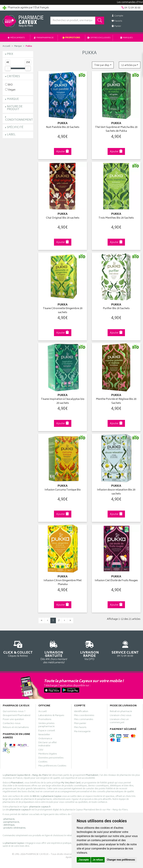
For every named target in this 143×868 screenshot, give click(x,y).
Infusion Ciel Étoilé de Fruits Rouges (116, 581)
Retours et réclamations (16, 728)
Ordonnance (45, 739)
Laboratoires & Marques (51, 716)
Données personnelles (51, 758)
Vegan (10, 90)
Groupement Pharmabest (17, 716)
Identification (81, 712)
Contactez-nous (12, 724)
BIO (9, 85)
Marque (18, 46)
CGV (41, 750)
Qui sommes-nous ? (14, 712)
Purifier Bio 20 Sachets (116, 309)
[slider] (8, 68)
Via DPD (89, 650)
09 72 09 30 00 (125, 648)
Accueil (6, 46)
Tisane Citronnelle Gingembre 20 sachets (63, 311)
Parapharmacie (44, 38)
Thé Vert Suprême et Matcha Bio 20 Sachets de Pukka (116, 129)
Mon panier (80, 724)
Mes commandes (84, 720)
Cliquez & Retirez (18, 648)
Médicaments (16, 38)
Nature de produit (15, 108)
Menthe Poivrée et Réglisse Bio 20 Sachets (116, 401)
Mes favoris (80, 728)
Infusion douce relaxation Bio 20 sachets (116, 492)
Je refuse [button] (98, 860)
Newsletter (44, 735)
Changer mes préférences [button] (121, 860)
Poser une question (13, 720)
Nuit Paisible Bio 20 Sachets (63, 127)
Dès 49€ (54, 652)
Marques (127, 38)
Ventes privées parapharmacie (47, 725)
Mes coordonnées (84, 716)
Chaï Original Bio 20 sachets (63, 218)
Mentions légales (48, 754)
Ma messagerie (82, 732)
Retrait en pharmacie (121, 712)
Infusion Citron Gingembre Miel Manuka (63, 583)
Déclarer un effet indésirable (47, 745)
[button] (103, 65)
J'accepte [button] (84, 860)
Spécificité (15, 127)
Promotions (71, 38)
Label (11, 135)
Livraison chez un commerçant (119, 721)
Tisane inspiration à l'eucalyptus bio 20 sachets (63, 401)
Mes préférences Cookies (52, 766)
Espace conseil (47, 731)
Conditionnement (19, 120)
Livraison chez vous (121, 716)
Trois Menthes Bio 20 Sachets (116, 218)
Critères (13, 77)
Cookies (43, 762)
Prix (10, 54)
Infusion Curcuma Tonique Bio (63, 490)
